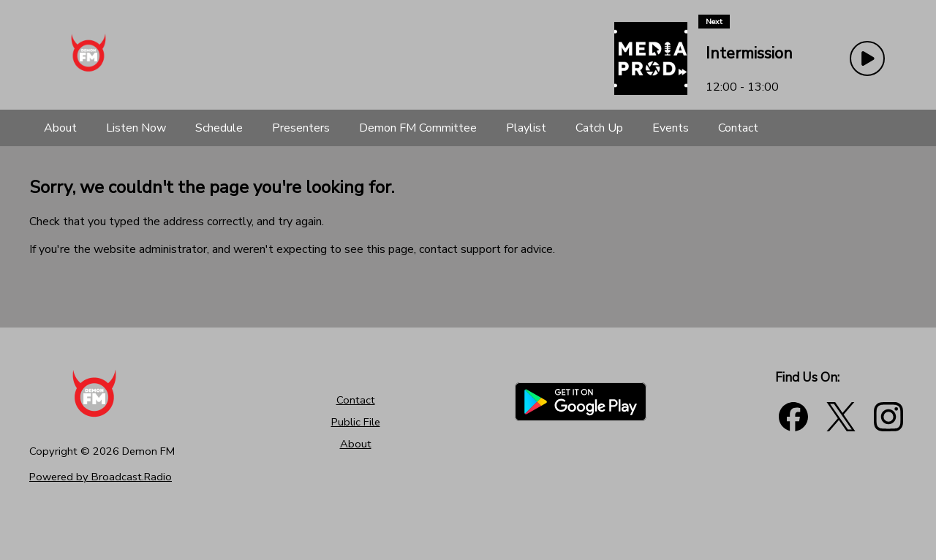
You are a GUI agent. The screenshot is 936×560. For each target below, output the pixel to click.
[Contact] (738, 128)
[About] (60, 128)
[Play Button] (867, 58)
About (356, 444)
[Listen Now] (136, 128)
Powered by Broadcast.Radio (101, 477)
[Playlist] (526, 128)
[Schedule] (219, 128)
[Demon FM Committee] (418, 128)
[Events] (671, 128)
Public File (356, 422)
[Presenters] (301, 128)
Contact (356, 400)
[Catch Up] (599, 128)
